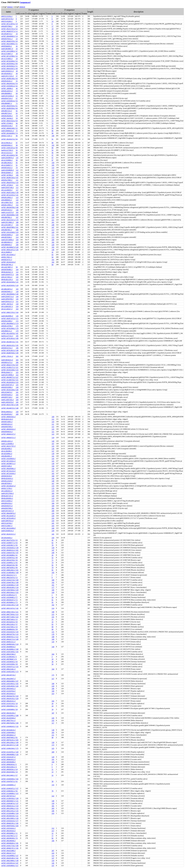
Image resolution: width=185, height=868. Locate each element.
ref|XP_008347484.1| (8, 654)
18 (17, 703)
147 (17, 158)
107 (17, 178)
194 (17, 240)
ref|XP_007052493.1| (8, 518)
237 (17, 681)
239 (53, 531)
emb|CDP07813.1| (7, 521)
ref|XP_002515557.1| (8, 220)
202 (17, 356)
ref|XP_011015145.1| (8, 703)
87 (17, 143)
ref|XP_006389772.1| (8, 377)
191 (17, 342)
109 (53, 417)
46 (53, 49)
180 (17, 245)
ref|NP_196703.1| (7, 304)
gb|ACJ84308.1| (7, 451)
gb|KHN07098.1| (7, 508)
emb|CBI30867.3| (7, 49)
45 (17, 46)
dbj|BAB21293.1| (7, 279)
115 (17, 185)
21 (53, 111)
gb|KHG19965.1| (7, 205)
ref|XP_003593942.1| (8, 64)
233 (17, 382)
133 (53, 498)
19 (17, 24)
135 (53, 446)
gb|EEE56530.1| (7, 476)
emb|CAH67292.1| (8, 400)
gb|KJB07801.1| (7, 230)
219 (53, 205)
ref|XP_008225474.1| (8, 577)
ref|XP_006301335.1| (8, 345)
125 (17, 282)
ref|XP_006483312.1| (8, 550)
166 (17, 275)
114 (53, 168)
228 (53, 245)
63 (53, 88)
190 (53, 684)
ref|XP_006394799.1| (8, 207)
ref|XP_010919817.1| (8, 545)
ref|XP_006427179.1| (8, 365)
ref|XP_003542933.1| (8, 622)
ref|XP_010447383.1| (8, 582)
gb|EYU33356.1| (7, 16)
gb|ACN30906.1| (7, 160)
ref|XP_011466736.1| (8, 380)
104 (53, 163)
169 (17, 572)
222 (17, 375)
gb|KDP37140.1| (7, 397)
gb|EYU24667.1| (7, 526)
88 (53, 143)
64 (53, 96)
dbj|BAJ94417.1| (7, 372)
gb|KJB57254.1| (7, 113)
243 (17, 397)
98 (17, 148)
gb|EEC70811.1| (7, 257)
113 (17, 187)
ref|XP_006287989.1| (8, 227)
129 (17, 285)
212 (17, 637)
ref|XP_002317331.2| (8, 29)
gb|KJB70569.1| (7, 483)
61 (17, 106)
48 (17, 69)
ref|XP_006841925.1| (8, 417)
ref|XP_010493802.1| (8, 585)
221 (53, 220)
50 (17, 622)
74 (17, 133)
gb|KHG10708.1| (7, 326)
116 (17, 202)
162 (53, 605)
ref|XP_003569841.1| (8, 602)
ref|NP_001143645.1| (8, 155)
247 (53, 227)
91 (53, 139)
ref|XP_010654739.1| (8, 553)
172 (53, 237)
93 (17, 150)
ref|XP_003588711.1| (8, 463)
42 (53, 56)
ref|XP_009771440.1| (8, 617)
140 (17, 294)
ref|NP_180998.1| (7, 88)
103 (53, 145)
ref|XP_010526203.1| (8, 548)
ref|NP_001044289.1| (8, 133)
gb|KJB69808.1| (7, 93)
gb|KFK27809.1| (7, 180)
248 (53, 225)
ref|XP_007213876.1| (8, 24)
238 (53, 200)
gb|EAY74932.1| (7, 277)
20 (17, 41)
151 (53, 175)
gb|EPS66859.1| (7, 46)
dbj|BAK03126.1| (7, 419)
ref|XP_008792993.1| (8, 568)
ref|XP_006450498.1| (8, 215)
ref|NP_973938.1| (7, 123)
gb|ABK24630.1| (7, 163)
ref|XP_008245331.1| (8, 701)
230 (53, 516)
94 (53, 257)
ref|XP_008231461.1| (8, 669)
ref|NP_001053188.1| (8, 370)
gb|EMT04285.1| (7, 395)
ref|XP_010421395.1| (8, 605)
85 (17, 163)
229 (53, 592)
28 (53, 91)
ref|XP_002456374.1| (8, 139)
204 (53, 654)
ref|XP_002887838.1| (8, 353)
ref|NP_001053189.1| (8, 390)
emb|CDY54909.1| (8, 240)
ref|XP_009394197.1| (8, 600)
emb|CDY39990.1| (8, 375)
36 (17, 560)
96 (53, 153)
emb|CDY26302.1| (8, 96)
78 (17, 116)
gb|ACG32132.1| (7, 153)
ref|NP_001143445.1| (8, 255)
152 (53, 180)
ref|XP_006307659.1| (8, 106)
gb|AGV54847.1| (7, 54)
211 (17, 367)
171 (53, 235)
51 (53, 61)
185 (53, 207)
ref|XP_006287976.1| (8, 182)
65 (17, 563)
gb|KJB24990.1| (7, 449)
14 (53, 21)
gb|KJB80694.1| (7, 245)
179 (17, 331)
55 (17, 81)
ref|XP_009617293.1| (8, 612)
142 (53, 478)
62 (53, 543)
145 (53, 215)
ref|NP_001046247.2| (8, 486)
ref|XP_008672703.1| (8, 312)
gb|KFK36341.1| (7, 81)
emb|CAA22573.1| (8, 212)
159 (17, 306)
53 (17, 96)
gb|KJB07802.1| (7, 217)
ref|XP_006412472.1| (8, 250)
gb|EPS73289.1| (7, 466)
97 (17, 126)
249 (53, 553)
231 (17, 380)
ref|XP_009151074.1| (8, 608)
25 (53, 51)
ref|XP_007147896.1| (8, 56)
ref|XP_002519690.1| (8, 44)
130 (53, 463)
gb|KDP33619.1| (7, 210)
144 (17, 296)
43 (53, 54)
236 (53, 210)
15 (17, 619)
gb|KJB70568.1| (7, 237)
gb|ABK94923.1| (7, 242)
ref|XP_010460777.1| (8, 543)
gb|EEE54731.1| (7, 260)
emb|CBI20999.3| (7, 316)
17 (53, 26)
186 (17, 230)
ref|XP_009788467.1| (8, 659)
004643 (10, 7)
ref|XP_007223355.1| (8, 195)
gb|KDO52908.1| (7, 387)
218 (17, 242)
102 (53, 262)
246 (17, 405)
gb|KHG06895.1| (7, 235)
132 (53, 212)
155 (17, 667)
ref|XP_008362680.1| (8, 681)
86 (53, 131)
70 (53, 76)
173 (17, 672)
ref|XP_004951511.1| (8, 642)
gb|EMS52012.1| (7, 424)
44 (53, 69)
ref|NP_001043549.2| (8, 282)
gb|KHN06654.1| (7, 432)
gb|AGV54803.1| (7, 59)
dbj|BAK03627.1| (7, 272)
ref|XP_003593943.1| (8, 66)
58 (17, 629)
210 (53, 217)
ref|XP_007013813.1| (8, 350)
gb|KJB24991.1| (7, 456)
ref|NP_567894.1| (7, 175)
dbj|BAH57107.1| (7, 496)
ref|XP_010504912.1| (8, 86)
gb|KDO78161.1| (7, 39)
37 (53, 31)
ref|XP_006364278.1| (8, 696)
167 (17, 217)
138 (17, 192)
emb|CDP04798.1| (7, 299)
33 (53, 622)
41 (53, 252)
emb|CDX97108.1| (8, 187)
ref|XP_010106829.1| (8, 459)
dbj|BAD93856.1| (7, 498)
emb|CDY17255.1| (8, 76)
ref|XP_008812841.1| (8, 570)
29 (17, 59)
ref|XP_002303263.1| (8, 382)
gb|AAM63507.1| (7, 306)
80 (53, 148)
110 (17, 200)
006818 (22, 7)
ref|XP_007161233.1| (8, 471)
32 (17, 56)
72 (53, 123)
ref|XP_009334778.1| (8, 634)
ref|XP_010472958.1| (8, 652)
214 (17, 237)
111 (17, 180)
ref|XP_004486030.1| (8, 629)
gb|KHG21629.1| (7, 481)
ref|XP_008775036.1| (8, 614)
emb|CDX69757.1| (8, 275)
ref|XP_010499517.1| (8, 563)
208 (53, 511)
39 (53, 36)
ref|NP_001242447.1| (8, 516)
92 (53, 565)
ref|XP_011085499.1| (8, 572)
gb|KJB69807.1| (7, 103)
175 (53, 675)
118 (17, 277)
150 (53, 466)
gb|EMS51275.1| (7, 362)
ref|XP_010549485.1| (8, 597)
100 (53, 136)
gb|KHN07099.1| (7, 427)
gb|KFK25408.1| (7, 321)
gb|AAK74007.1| (7, 267)
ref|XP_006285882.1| (8, 468)
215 (53, 614)
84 (17, 139)
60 (53, 59)
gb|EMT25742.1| (7, 348)
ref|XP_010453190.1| (8, 672)
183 (17, 212)
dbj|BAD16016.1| (7, 478)
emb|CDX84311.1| (8, 71)
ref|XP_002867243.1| (8, 178)
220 (53, 232)
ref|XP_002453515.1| (8, 534)
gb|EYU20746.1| (7, 523)
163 (53, 192)
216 (17, 370)
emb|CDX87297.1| (8, 385)
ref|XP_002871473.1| (8, 318)
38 (53, 41)
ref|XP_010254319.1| (8, 632)
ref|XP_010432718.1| (8, 580)
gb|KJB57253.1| (7, 111)
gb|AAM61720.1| (7, 202)
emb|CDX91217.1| (8, 301)
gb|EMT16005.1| (7, 422)
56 (53, 78)
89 (17, 153)
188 (53, 185)
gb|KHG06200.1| (7, 116)
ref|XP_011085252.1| (8, 595)
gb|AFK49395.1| (7, 73)
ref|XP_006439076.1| (8, 513)
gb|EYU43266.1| (7, 21)
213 (53, 230)
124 (53, 438)
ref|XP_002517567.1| (8, 405)
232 (53, 518)
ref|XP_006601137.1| (8, 434)
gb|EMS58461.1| (7, 291)
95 (17, 545)
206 (53, 197)
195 (17, 345)
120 (53, 496)
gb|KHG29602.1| (7, 197)
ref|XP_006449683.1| (8, 36)
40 (53, 66)
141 (17, 195)
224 (17, 696)
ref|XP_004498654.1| (8, 647)
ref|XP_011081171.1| (8, 367)
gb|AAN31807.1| (7, 225)
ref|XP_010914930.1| (8, 686)
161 (17, 227)
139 (53, 454)
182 (53, 242)
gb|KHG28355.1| (7, 91)
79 (17, 168)
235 (17, 385)
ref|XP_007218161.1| (8, 461)
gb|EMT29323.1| (7, 168)
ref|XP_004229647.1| (8, 679)
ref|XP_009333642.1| (8, 592)
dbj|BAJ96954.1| (7, 412)
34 (53, 39)
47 (17, 51)
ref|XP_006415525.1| (8, 121)
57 (53, 64)
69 (53, 86)
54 (17, 83)
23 (17, 39)
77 (17, 597)
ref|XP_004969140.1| (8, 644)
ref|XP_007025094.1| (8, 61)
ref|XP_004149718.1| (8, 675)
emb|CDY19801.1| (8, 222)
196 (53, 187)
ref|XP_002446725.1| (8, 408)
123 (17, 197)
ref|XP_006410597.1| (8, 69)
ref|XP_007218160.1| (8, 473)
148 (53, 481)
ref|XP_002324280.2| (8, 528)
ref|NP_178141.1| (7, 356)
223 (17, 617)
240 (53, 202)
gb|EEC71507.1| (7, 136)
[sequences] (25, 2)
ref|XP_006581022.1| (8, 429)
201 (53, 222)
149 (53, 173)
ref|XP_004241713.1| (8, 639)
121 (53, 432)
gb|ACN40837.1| (7, 165)
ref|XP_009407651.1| (8, 637)
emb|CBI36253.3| (7, 360)
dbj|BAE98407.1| (7, 173)
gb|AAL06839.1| (7, 190)
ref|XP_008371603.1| (8, 619)
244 (17, 400)
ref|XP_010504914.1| (8, 101)
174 (17, 323)
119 (17, 182)
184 (53, 503)
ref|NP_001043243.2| (8, 262)
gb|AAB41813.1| (7, 491)
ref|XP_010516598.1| (8, 664)
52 (17, 61)
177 (53, 587)
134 (53, 548)
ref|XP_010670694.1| (8, 590)
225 (17, 372)
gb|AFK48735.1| (7, 34)
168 (17, 207)
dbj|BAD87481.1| (7, 265)
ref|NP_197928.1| (7, 185)
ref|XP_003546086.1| (8, 555)
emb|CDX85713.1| (8, 296)
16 (17, 34)
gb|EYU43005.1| (7, 501)
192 (53, 582)
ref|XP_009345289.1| (8, 587)
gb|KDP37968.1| (7, 26)
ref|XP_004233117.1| (8, 575)
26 (17, 49)
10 (17, 26)
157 (53, 471)
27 (53, 44)
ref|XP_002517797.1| (8, 446)
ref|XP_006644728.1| (8, 565)
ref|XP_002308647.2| (8, 247)
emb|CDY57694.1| (8, 493)
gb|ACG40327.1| (7, 309)
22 (17, 29)
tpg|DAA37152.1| (7, 336)
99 (53, 128)
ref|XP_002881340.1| (8, 78)
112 (17, 170)
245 (17, 402)
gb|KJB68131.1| (7, 331)
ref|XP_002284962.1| (8, 649)
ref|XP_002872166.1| (8, 192)
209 (17, 414)
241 (17, 392)
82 (17, 111)
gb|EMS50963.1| (7, 145)
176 (17, 326)
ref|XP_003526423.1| (8, 694)
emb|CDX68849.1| (8, 170)
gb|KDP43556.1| (7, 503)
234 (53, 521)
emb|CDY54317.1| (8, 511)
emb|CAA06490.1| (8, 444)
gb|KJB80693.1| (7, 200)
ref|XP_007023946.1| (8, 328)
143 (53, 182)
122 (53, 170)
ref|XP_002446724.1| (8, 342)
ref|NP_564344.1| (7, 118)
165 (53, 473)
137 (53, 451)
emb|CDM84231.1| (8, 131)
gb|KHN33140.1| (7, 126)
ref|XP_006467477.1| (8, 31)
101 (53, 260)
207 (17, 365)
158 (17, 304)
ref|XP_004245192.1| (8, 698)
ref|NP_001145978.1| (8, 333)
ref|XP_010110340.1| (8, 232)
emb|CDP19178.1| (7, 19)
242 (17, 395)
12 (17, 31)
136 (17, 316)
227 (17, 377)
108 (17, 582)
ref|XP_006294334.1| (8, 83)
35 (53, 98)
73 (53, 121)
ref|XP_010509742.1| (8, 558)
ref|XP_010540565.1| (8, 662)
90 (53, 133)
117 (17, 190)
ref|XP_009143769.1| (8, 560)
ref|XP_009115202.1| (8, 624)
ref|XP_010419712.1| (8, 667)
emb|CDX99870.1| (8, 158)
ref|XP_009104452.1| (8, 689)
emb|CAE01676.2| (7, 402)
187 (17, 333)
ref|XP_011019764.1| (8, 691)
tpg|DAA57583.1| (7, 150)
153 (53, 195)
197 (53, 190)
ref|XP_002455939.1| (8, 285)
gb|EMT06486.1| (7, 270)
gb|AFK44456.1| (7, 538)
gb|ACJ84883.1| (7, 252)
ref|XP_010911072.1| (8, 148)
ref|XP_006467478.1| (8, 41)
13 (17, 577)
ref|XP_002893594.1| (8, 108)
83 (17, 113)
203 (17, 360)
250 (17, 412)
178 (17, 328)
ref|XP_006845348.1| (8, 128)
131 (53, 632)
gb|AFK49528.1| (7, 414)
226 (17, 686)
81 (53, 600)
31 (17, 44)
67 (17, 98)
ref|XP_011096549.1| (8, 657)
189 (17, 338)
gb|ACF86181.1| (7, 143)
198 (17, 350)
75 (53, 118)
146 (17, 210)
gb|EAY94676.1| (7, 392)
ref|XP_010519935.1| (8, 684)
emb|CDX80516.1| (8, 531)
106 (17, 175)
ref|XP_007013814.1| (8, 338)
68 (17, 108)
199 (17, 353)
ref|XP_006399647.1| (8, 323)
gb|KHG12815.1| (7, 441)
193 (53, 247)
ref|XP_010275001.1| (8, 627)
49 (17, 73)
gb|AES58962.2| (7, 454)
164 (17, 312)
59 (53, 71)
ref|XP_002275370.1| (8, 540)
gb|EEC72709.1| (7, 488)
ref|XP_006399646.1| (8, 294)
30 (53, 34)
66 (53, 101)
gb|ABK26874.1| (7, 289)
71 (17, 103)
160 (53, 178)
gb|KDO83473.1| (7, 506)
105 (53, 165)
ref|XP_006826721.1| (8, 438)
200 (17, 215)
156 (17, 225)
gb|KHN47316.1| (7, 98)
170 (17, 220)
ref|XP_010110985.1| (8, 51)
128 (17, 291)
